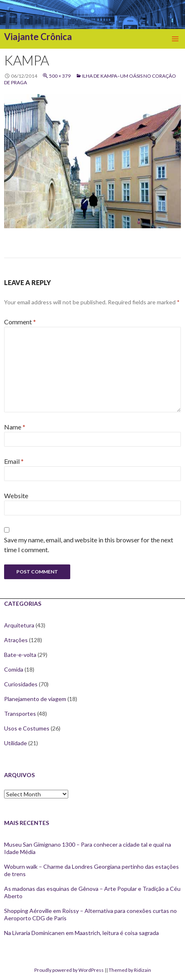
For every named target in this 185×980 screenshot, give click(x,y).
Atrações (16, 640)
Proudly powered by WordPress (69, 970)
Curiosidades (21, 684)
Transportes (20, 714)
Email (14, 461)
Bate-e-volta (20, 655)
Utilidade (16, 743)
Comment (20, 322)
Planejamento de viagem (35, 699)
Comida (14, 669)
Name (15, 427)
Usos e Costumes (27, 728)
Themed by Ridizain (130, 970)
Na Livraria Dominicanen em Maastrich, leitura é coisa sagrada (81, 933)
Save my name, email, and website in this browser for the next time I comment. (89, 545)
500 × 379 (60, 76)
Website (16, 496)
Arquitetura (19, 625)
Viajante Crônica (38, 37)
